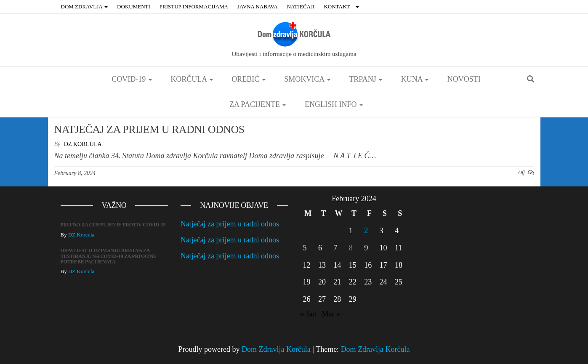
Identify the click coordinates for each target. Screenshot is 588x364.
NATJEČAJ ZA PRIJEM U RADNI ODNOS (149, 129)
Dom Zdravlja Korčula (276, 349)
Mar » (331, 314)
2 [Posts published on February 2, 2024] (366, 231)
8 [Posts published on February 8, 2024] (351, 248)
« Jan (309, 314)
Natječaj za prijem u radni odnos (230, 224)
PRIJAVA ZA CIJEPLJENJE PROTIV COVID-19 (113, 225)
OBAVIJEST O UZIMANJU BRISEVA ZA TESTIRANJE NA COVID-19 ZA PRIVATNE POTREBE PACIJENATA (109, 256)
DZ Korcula (83, 144)
